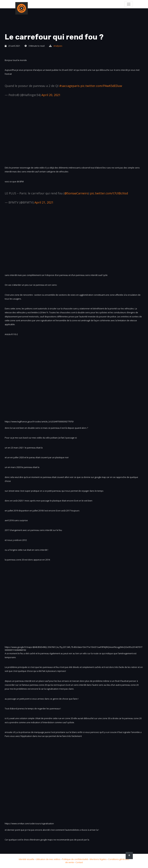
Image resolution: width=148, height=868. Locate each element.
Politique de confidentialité (75, 859)
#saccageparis (69, 86)
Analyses (58, 46)
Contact (79, 862)
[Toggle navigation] (129, 4)
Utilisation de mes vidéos (48, 859)
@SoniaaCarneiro (76, 193)
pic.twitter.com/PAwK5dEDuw (101, 86)
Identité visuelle (27, 859)
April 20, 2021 (51, 95)
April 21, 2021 (44, 202)
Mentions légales (98, 859)
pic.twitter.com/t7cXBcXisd (109, 193)
